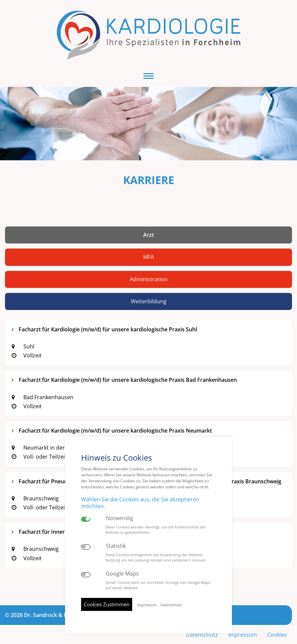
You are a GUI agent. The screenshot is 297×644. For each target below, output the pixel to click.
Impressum (242, 623)
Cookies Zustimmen (107, 604)
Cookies (277, 623)
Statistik (116, 546)
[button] (148, 64)
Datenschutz (171, 605)
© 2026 (59, 603)
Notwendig (119, 518)
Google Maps (122, 574)
